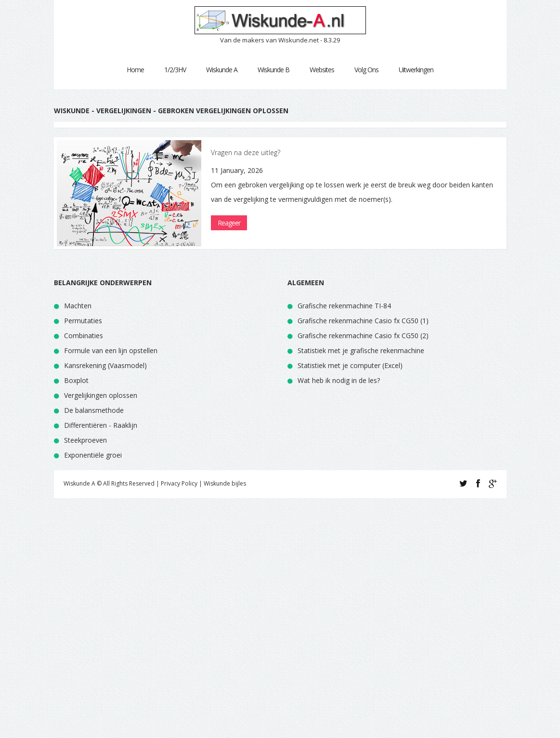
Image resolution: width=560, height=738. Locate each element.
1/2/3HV (175, 70)
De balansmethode (94, 410)
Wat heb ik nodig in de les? (339, 380)
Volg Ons (366, 70)
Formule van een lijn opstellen (111, 350)
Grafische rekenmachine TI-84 (344, 306)
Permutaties (83, 321)
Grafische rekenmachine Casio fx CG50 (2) (363, 336)
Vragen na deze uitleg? (246, 152)
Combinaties (84, 336)
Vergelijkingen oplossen (101, 395)
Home (135, 70)
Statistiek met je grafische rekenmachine (361, 350)
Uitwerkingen (416, 70)
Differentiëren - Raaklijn (101, 425)
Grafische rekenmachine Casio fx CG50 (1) (363, 321)
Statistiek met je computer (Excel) (350, 365)
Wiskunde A (222, 70)
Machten (78, 306)
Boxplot (76, 380)
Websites (322, 70)
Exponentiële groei (93, 455)
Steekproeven (85, 440)
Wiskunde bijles (225, 483)
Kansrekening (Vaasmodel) (105, 365)
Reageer (229, 223)
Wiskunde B (273, 70)
